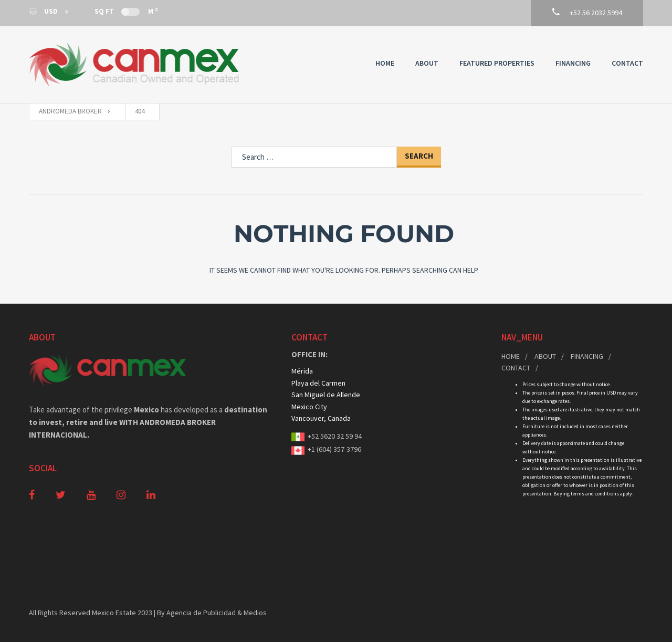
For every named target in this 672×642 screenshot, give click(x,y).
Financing (573, 63)
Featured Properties (497, 63)
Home (385, 63)
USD (44, 11)
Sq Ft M (126, 11)
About (427, 63)
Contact (627, 63)
